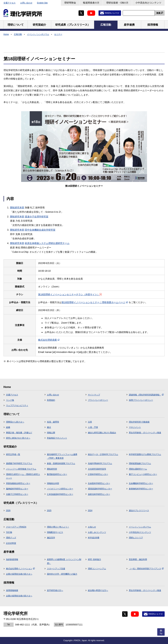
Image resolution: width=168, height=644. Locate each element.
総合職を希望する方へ (98, 590)
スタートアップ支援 (56, 569)
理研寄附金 (70, 3)
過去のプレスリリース (139, 511)
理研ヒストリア (136, 538)
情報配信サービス (55, 532)
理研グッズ (11, 538)
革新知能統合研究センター (18, 483)
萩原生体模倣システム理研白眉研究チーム (47, 243)
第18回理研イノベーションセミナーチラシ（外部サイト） (70, 294)
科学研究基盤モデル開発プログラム (145, 454)
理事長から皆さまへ (15, 422)
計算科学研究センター (98, 474)
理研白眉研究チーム (138, 469)
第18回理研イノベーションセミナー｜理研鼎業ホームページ (95, 302)
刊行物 (9, 532)
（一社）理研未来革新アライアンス (146, 569)
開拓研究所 (52, 469)
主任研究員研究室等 (97, 469)
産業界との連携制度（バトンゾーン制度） (64, 561)
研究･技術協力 (94, 559)
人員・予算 (93, 427)
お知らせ (92, 527)
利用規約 (51, 400)
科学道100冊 (94, 538)
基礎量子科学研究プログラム (19, 463)
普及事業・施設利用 (138, 559)
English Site (42, 3)
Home (6, 34)
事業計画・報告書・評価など (19, 433)
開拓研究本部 (17, 208)
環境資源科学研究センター (100, 489)
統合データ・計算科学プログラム (103, 454)
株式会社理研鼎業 (49, 340)
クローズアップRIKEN (16, 527)
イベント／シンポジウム (38, 34)
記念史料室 (11, 543)
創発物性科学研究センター (141, 489)
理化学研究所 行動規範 (139, 422)
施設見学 (51, 538)
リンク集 (10, 400)
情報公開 (51, 433)
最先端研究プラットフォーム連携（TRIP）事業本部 (62, 456)
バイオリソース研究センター (60, 489)
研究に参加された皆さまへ (18, 438)
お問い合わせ (26, 3)
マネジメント (135, 427)
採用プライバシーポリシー (141, 400)
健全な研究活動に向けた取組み (102, 433)
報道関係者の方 (91, 3)
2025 (49, 511)
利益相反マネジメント (57, 438)
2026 (8, 511)
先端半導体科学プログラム (100, 463)
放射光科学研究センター (99, 494)
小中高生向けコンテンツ (148, 3)
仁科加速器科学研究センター (60, 494)
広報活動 (18, 34)
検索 (158, 13)
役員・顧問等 (53, 422)
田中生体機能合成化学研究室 (40, 230)
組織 (8, 427)
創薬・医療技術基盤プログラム (61, 463)
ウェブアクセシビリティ (17, 405)
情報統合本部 (53, 483)
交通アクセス (10, 3)
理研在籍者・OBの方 (117, 3)
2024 (90, 511)
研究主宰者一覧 (13, 454)
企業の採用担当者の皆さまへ (19, 574)
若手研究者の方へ (55, 590)
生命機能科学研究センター (141, 483)
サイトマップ (94, 395)
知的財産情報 (12, 559)
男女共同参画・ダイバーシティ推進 (145, 433)
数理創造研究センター (57, 474)
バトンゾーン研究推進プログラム (21, 469)
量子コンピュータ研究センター (143, 474)
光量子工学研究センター (17, 494)
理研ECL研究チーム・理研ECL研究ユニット (23, 476)
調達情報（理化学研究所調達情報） (146, 395)
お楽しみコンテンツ (97, 532)
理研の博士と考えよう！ (58, 527)
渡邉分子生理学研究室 (37, 217)
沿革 (90, 422)
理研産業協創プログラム (140, 463)
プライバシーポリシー (98, 400)
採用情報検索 (12, 590)
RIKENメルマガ (112, 13)
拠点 (49, 427)
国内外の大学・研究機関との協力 (62, 574)
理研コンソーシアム (97, 569)
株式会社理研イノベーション (20, 569)
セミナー (58, 34)
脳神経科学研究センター (17, 489)
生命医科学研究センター (99, 483)
